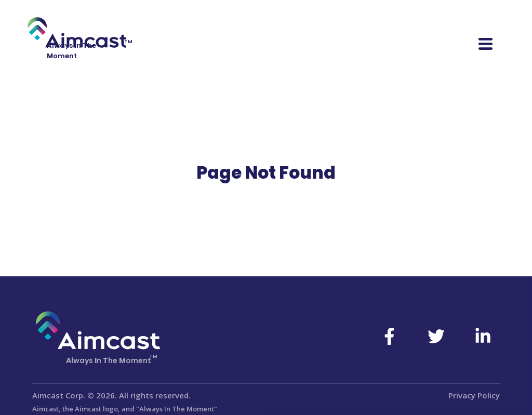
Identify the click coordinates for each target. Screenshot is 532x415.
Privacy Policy (474, 395)
